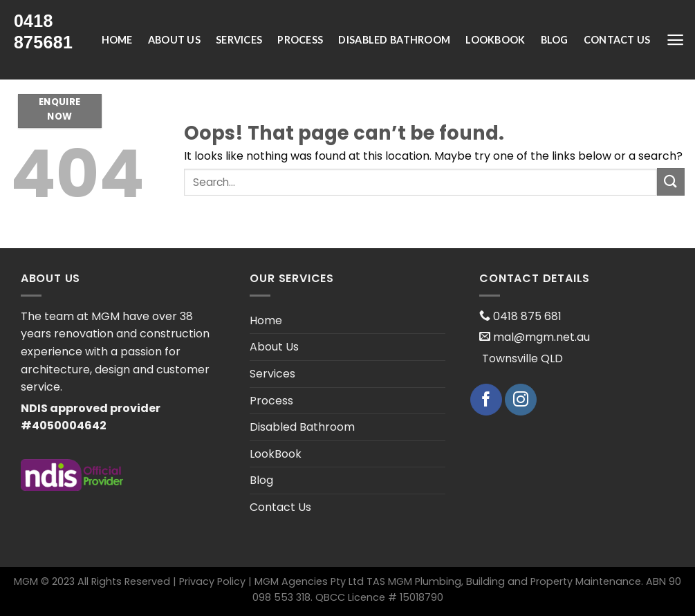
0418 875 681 (526, 316)
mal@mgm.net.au (540, 337)
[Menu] (675, 40)
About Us (174, 40)
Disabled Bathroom (394, 40)
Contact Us (617, 40)
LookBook (495, 40)
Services (239, 40)
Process (300, 40)
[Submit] (671, 181)
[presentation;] (52, 32)
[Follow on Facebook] (486, 400)
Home (117, 40)
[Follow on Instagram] (521, 400)
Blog (555, 40)
